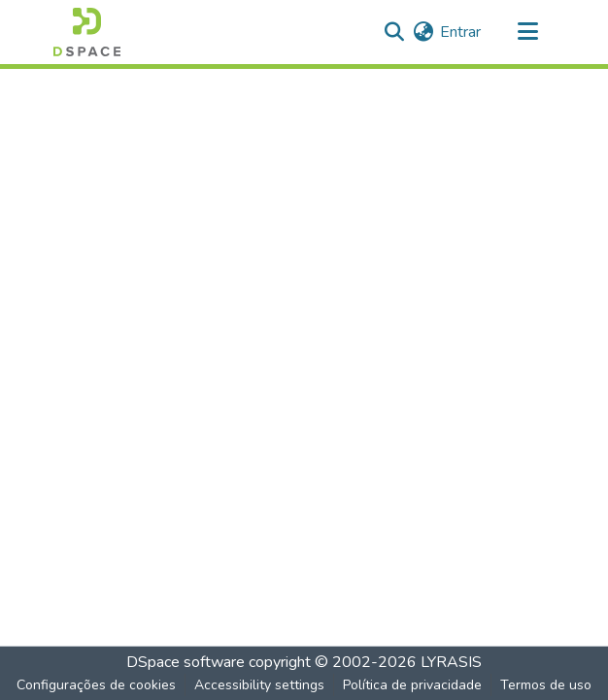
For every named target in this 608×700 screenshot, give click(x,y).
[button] (87, 32)
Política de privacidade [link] (412, 685)
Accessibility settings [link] (259, 685)
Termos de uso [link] (546, 685)
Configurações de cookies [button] (96, 685)
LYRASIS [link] (451, 662)
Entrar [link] (460, 32)
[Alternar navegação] (527, 32)
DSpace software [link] (186, 662)
